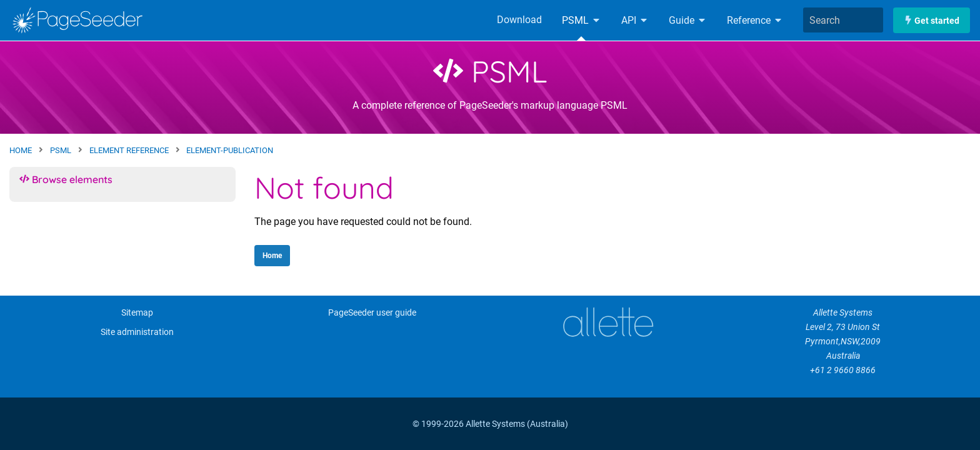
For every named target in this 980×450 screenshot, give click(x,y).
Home (272, 256)
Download (519, 20)
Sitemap (137, 313)
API (635, 20)
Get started (932, 20)
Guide (688, 20)
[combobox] (843, 20)
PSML (582, 20)
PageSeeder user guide (372, 313)
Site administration (137, 332)
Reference (755, 20)
